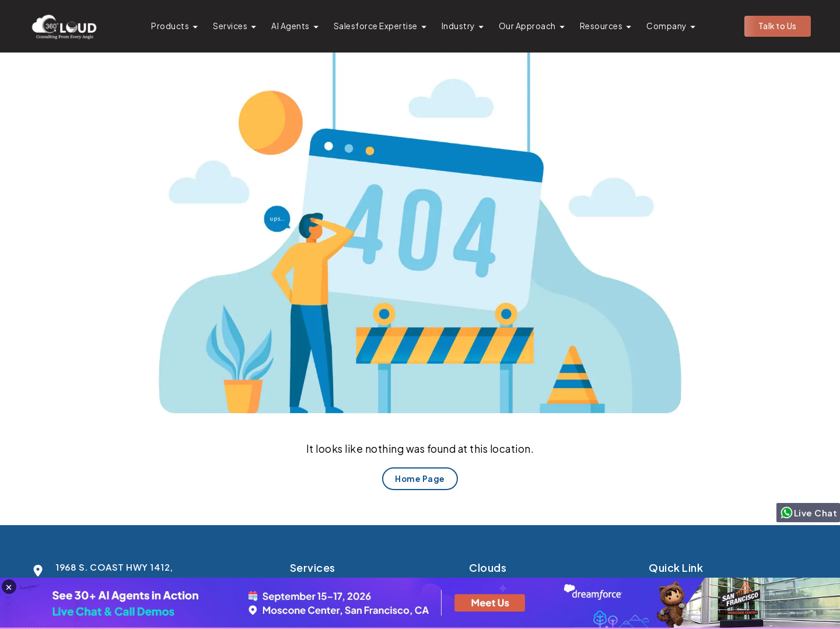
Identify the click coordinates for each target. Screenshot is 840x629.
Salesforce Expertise (376, 26)
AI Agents (290, 26)
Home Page (420, 479)
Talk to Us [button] (778, 26)
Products (170, 26)
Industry (458, 26)
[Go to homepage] (64, 26)
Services (230, 26)
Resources (601, 26)
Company (666, 26)
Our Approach (527, 26)
